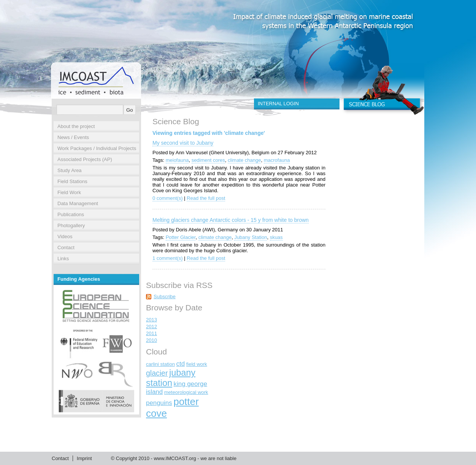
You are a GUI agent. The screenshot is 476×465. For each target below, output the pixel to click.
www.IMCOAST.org (175, 458)
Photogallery (71, 225)
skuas (276, 237)
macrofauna (277, 160)
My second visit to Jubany (183, 143)
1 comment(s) (167, 258)
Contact (66, 248)
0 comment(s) (167, 198)
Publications (71, 214)
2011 (152, 333)
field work (197, 364)
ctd (181, 364)
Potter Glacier (181, 237)
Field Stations (72, 181)
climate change (244, 160)
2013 (152, 320)
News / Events (73, 137)
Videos (65, 236)
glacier (157, 373)
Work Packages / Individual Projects (97, 148)
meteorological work (186, 392)
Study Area (70, 170)
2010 (152, 340)
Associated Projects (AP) (85, 159)
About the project (76, 126)
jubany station (171, 378)
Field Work (69, 192)
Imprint (84, 458)
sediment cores (208, 160)
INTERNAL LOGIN (278, 104)
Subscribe (165, 297)
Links (63, 259)
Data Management (78, 203)
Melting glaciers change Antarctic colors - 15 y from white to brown (231, 220)
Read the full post (206, 198)
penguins (159, 403)
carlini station (160, 364)
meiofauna (177, 160)
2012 (152, 327)
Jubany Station (251, 237)
